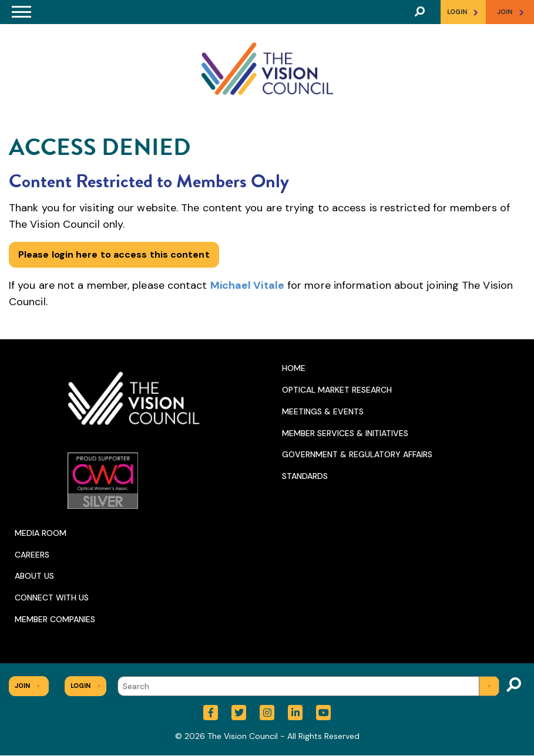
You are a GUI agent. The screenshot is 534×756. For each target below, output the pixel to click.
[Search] (308, 686)
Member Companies (55, 619)
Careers (32, 555)
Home (294, 368)
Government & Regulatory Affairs (357, 454)
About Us (34, 576)
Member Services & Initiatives (345, 433)
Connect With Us (52, 598)
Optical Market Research (337, 390)
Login (463, 12)
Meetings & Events (323, 411)
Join (27, 686)
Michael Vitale (247, 285)
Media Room (41, 533)
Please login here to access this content (114, 254)
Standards (305, 476)
